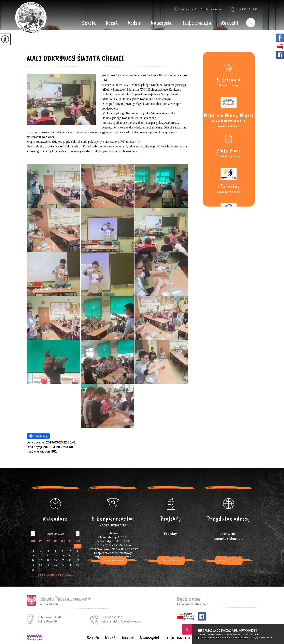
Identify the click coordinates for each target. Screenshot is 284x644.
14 (70, 556)
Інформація (197, 23)
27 (63, 565)
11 (48, 556)
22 (78, 560)
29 (78, 565)
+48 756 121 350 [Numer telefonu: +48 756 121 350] (112, 617)
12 (55, 556)
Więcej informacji (113, 560)
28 (70, 565)
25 (48, 565)
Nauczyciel (162, 23)
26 (55, 565)
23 (33, 565)
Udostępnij (38, 436)
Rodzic (134, 23)
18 (48, 560)
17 (41, 560)
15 (78, 556)
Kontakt (230, 23)
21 (70, 560)
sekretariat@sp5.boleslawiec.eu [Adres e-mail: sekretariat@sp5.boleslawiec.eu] (121, 622)
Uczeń (112, 23)
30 (33, 570)
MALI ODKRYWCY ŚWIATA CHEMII (75, 58)
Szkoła (89, 23)
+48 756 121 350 (244, 9)
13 (63, 556)
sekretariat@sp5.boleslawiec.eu (197, 9)
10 (41, 556)
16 (33, 560)
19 (55, 560)
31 (41, 570)
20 (63, 560)
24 (41, 565)
